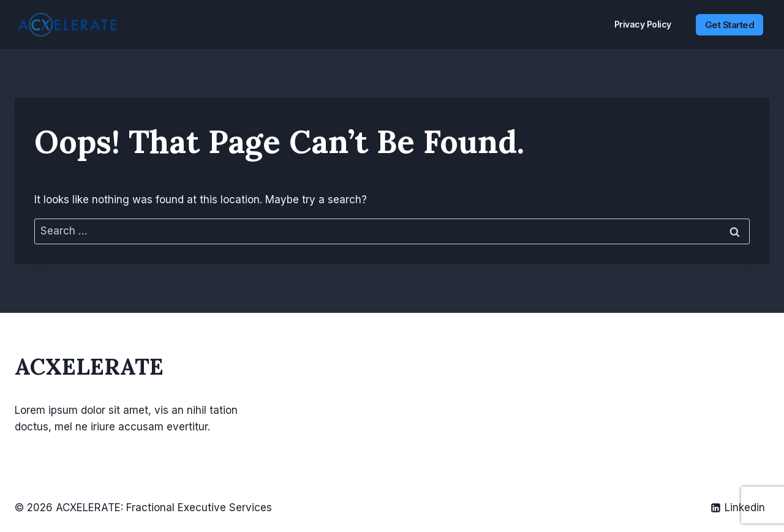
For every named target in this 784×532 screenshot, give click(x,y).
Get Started (730, 25)
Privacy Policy (643, 24)
